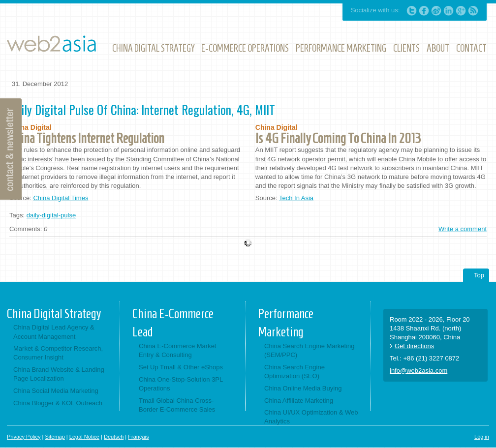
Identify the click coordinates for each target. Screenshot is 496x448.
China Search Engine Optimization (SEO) (294, 372)
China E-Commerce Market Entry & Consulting (178, 350)
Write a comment (463, 229)
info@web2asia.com (418, 371)
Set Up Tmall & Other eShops (181, 367)
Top (479, 275)
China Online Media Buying (303, 388)
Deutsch (114, 437)
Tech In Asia (296, 198)
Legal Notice (84, 437)
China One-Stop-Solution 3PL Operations (181, 384)
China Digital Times (61, 198)
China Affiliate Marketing (299, 401)
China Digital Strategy (54, 314)
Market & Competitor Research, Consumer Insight (58, 353)
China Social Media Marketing (56, 391)
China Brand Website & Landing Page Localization (59, 374)
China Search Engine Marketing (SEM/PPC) (310, 350)
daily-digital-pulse (51, 215)
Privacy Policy (24, 437)
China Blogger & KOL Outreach (58, 403)
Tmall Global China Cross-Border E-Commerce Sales (177, 405)
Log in (482, 437)
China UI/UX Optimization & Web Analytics (311, 417)
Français (138, 437)
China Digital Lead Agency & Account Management (54, 332)
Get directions (414, 346)
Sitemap (55, 437)
